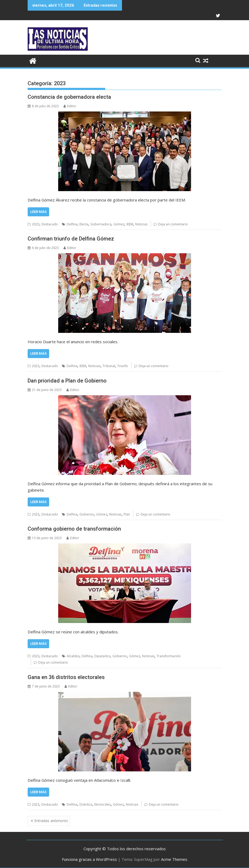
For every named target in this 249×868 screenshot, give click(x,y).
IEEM (130, 224)
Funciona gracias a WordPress (89, 859)
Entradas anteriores (51, 821)
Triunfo (123, 366)
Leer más (38, 212)
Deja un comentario (173, 224)
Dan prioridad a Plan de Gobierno (67, 381)
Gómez (119, 224)
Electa (84, 224)
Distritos (86, 804)
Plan (127, 514)
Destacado (50, 224)
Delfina (72, 224)
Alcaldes (73, 656)
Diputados (102, 656)
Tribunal (109, 366)
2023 (36, 224)
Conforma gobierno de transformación (74, 529)
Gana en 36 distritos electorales (66, 677)
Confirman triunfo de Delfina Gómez (71, 239)
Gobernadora (101, 224)
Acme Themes (174, 859)
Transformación (169, 656)
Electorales (103, 804)
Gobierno (87, 514)
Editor (70, 106)
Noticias (141, 224)
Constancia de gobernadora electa (69, 97)
